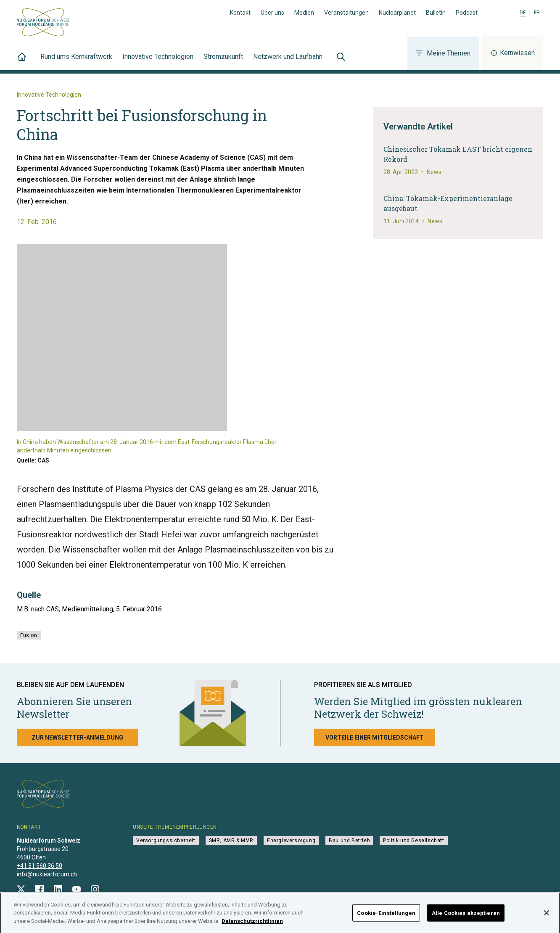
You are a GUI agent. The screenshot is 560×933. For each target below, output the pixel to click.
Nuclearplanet (397, 13)
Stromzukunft (223, 61)
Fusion (29, 635)
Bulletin (436, 13)
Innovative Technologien (158, 61)
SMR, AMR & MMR (231, 840)
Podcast (467, 13)
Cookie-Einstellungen (386, 916)
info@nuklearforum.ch (47, 874)
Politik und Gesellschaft (413, 840)
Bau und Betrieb (349, 840)
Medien (304, 13)
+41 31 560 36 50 (40, 866)
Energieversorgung (291, 840)
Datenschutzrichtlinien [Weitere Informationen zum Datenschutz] (252, 924)
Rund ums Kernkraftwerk (76, 61)
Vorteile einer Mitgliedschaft (375, 737)
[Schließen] (547, 916)
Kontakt (240, 13)
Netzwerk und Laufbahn (288, 61)
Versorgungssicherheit (166, 840)
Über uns (272, 13)
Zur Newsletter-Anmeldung (77, 737)
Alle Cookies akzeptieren (466, 916)
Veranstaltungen (346, 13)
